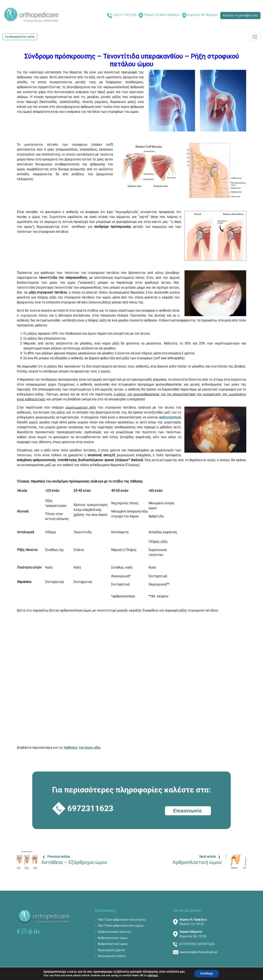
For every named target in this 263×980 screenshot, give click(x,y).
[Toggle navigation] (255, 37)
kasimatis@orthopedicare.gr (199, 952)
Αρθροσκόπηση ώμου (113, 938)
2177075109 (187, 944)
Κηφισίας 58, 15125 (193, 934)
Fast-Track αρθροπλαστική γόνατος (122, 920)
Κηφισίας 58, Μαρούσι (202, 15)
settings (152, 975)
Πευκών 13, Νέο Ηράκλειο (162, 15)
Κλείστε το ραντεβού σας (240, 16)
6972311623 (206, 944)
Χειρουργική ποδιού (112, 956)
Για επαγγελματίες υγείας (20, 37)
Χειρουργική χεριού (111, 950)
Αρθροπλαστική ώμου (113, 944)
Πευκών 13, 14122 (193, 922)
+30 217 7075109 (125, 15)
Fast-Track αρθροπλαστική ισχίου (121, 926)
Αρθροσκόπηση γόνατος (114, 932)
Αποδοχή (206, 974)
